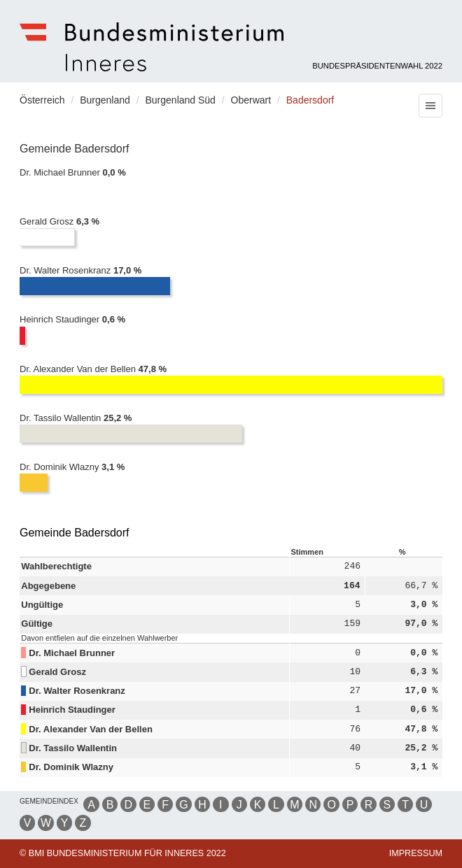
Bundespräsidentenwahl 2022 (377, 66)
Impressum (416, 853)
